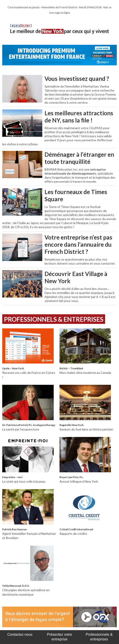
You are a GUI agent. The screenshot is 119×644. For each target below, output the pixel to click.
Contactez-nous (20, 634)
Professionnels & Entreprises (54, 319)
